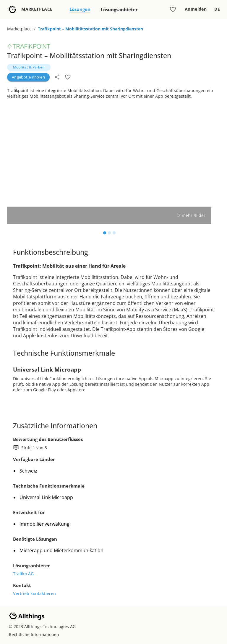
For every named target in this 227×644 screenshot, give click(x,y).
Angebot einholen (28, 77)
